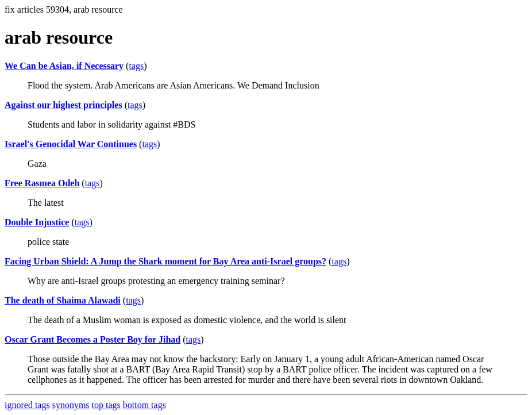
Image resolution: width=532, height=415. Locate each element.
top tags (106, 405)
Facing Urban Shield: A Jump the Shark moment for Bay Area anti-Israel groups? (165, 261)
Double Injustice (37, 222)
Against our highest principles (63, 105)
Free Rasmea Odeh (42, 183)
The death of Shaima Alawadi (63, 300)
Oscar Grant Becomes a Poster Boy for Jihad (92, 339)
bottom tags (144, 405)
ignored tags (27, 405)
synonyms (71, 405)
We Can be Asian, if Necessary (64, 66)
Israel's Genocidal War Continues (71, 144)
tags (136, 66)
